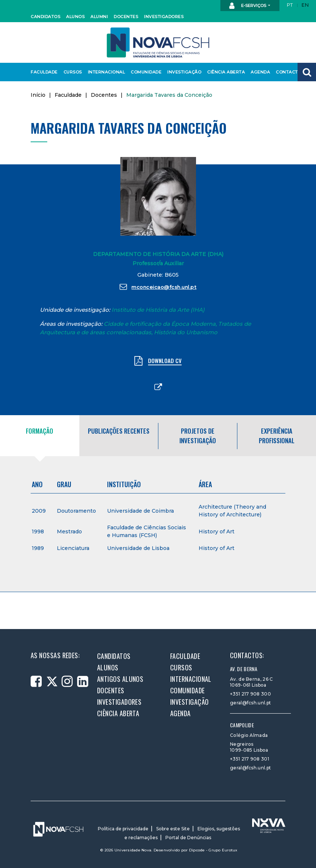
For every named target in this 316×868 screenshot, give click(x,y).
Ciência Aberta (224, 72)
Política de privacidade (123, 829)
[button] (307, 72)
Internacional (105, 72)
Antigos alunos (120, 679)
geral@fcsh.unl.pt (250, 703)
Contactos (289, 72)
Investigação (183, 72)
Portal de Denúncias (188, 838)
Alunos (75, 17)
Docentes (125, 17)
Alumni (99, 17)
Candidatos (44, 17)
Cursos (72, 72)
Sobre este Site (173, 829)
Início (38, 95)
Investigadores (162, 17)
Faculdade (43, 72)
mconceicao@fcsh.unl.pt (158, 287)
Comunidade (145, 72)
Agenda (260, 72)
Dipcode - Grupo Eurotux (213, 850)
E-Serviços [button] (248, 6)
